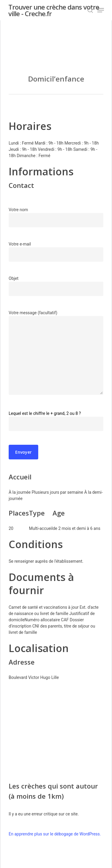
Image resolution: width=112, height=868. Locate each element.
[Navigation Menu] (101, 10)
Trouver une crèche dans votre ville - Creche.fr (54, 10)
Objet (56, 286)
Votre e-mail (56, 252)
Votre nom (56, 217)
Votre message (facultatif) (56, 354)
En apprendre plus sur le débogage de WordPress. (55, 834)
